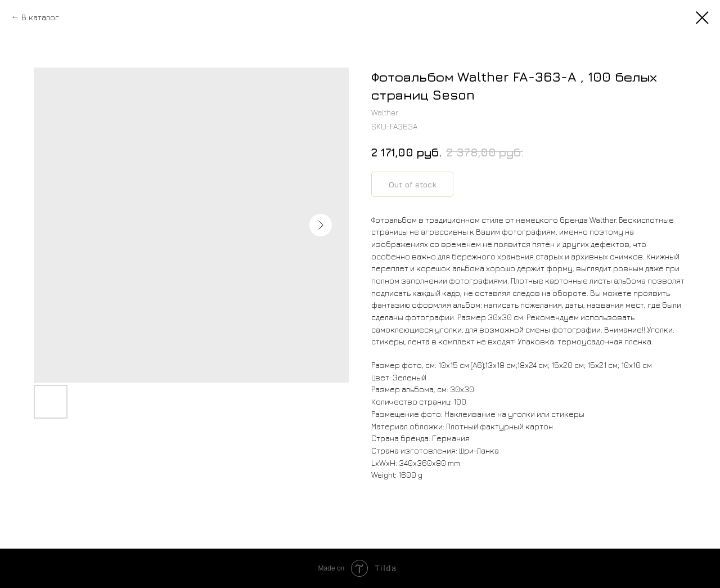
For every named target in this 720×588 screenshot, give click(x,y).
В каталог (40, 17)
